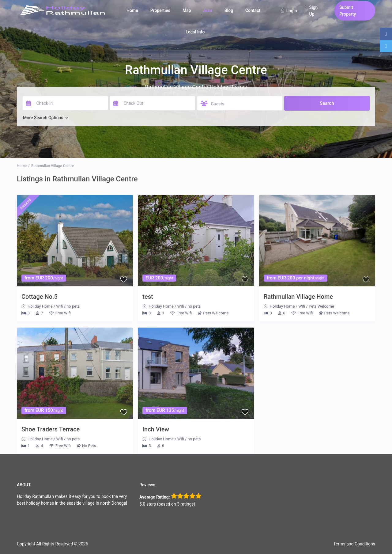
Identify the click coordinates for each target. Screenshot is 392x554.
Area (208, 10)
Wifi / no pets (68, 306)
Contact (253, 10)
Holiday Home (40, 306)
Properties (160, 10)
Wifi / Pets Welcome (316, 306)
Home (132, 10)
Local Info (195, 32)
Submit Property (348, 11)
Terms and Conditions (354, 544)
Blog (229, 10)
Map (187, 10)
